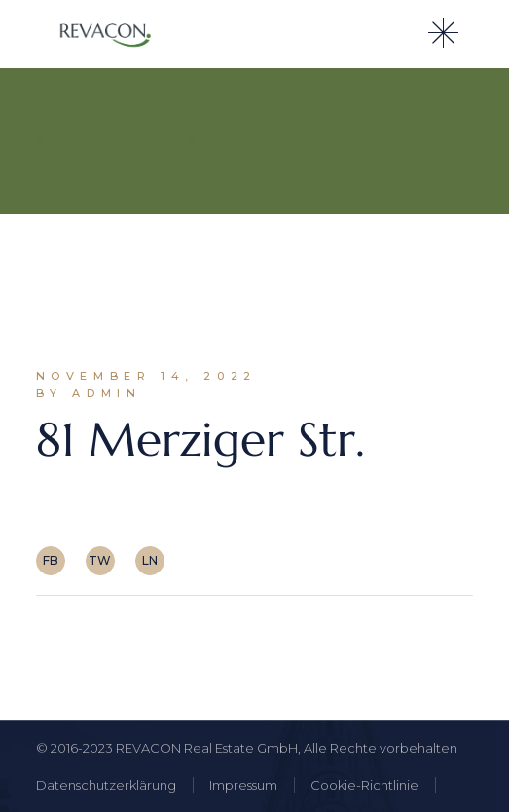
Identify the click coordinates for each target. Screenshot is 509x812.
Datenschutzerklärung (106, 785)
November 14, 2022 (146, 376)
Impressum (243, 785)
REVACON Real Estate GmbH (207, 748)
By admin (89, 393)
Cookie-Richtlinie (364, 785)
